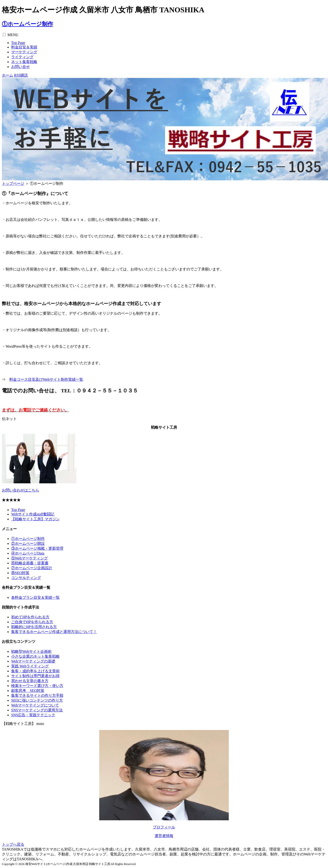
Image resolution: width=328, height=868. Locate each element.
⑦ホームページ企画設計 (32, 568)
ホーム (7, 75)
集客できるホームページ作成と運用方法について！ (54, 632)
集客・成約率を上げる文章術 (35, 671)
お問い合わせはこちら (20, 490)
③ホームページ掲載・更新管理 (37, 548)
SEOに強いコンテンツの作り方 (37, 700)
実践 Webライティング (30, 666)
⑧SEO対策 (20, 573)
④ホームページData (28, 553)
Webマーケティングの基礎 (33, 661)
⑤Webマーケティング (29, 558)
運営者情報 (164, 836)
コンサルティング (26, 578)
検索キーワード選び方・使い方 (37, 686)
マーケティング (24, 52)
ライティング (22, 57)
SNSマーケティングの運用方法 (37, 710)
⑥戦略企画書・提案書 (30, 563)
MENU (13, 35)
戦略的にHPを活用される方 (34, 627)
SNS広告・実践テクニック (33, 715)
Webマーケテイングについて (35, 705)
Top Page (18, 43)
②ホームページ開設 (28, 543)
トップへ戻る (13, 844)
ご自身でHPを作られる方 (32, 622)
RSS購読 (21, 75)
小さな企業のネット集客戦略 (35, 656)
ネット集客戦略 (24, 62)
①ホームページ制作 (27, 24)
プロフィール (164, 827)
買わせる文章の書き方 (30, 681)
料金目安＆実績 (24, 47)
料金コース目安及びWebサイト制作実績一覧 (46, 379)
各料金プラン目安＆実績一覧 (35, 597)
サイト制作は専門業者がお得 (35, 676)
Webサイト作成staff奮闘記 (33, 514)
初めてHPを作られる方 (30, 617)
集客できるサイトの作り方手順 (37, 695)
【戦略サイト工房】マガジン (35, 519)
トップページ (13, 183)
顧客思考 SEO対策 (28, 691)
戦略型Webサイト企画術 (31, 651)
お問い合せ (20, 67)
